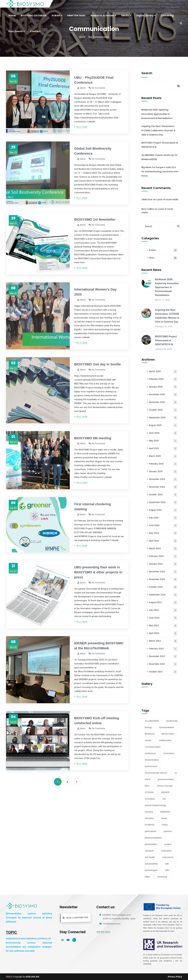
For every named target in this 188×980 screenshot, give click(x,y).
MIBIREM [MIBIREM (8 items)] (165, 812)
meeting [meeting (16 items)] (149, 812)
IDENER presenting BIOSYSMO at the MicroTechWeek (99, 646)
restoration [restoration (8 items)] (166, 851)
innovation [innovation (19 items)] (150, 799)
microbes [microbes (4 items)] (149, 818)
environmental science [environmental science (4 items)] (156, 773)
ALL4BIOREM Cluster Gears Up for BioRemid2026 (160, 157)
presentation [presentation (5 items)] (151, 844)
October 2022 (163, 672)
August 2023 (163, 603)
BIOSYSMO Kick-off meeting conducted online (97, 721)
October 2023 (163, 587)
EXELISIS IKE (33, 977)
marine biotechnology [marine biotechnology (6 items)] (156, 805)
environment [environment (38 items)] (151, 766)
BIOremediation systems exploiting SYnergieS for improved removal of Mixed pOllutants (29, 918)
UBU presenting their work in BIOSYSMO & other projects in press (98, 572)
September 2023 (163, 595)
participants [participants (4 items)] (151, 831)
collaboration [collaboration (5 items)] (165, 740)
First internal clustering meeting (93, 507)
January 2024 (163, 564)
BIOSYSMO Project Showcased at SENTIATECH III (160, 145)
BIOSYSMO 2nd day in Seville (98, 364)
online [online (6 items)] (165, 825)
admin (83, 88)
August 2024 (163, 510)
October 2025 (163, 410)
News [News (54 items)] (164, 818)
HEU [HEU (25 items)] (147, 786)
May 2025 (163, 441)
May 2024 (163, 533)
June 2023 (163, 618)
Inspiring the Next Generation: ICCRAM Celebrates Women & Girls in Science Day (158, 130)
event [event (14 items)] (148, 779)
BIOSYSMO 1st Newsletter (95, 219)
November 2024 (163, 487)
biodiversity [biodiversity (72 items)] (172, 721)
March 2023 (163, 641)
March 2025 (163, 456)
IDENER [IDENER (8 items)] (165, 792)
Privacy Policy (175, 977)
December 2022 (163, 656)
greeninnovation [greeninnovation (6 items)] (166, 779)
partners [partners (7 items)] (168, 831)
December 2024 (163, 479)
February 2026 (163, 379)
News (163, 258)
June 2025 (163, 433)
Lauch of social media (167, 199)
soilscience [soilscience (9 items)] (168, 857)
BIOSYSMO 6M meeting (93, 438)
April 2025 (163, 449)
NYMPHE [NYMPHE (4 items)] (150, 825)
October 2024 (163, 495)
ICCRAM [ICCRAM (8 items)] (149, 792)
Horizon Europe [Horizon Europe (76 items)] (165, 786)
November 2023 (163, 579)
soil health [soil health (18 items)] (150, 857)
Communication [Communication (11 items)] (153, 747)
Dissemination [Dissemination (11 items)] (152, 760)
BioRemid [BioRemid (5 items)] (150, 734)
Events (163, 250)
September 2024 (163, 502)
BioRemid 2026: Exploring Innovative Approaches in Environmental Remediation (157, 114)
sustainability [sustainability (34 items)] (151, 864)
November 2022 (163, 664)
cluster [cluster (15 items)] (148, 740)
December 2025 (163, 395)
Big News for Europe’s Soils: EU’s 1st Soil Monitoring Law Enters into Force (160, 171)
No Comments (98, 88)
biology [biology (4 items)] (148, 727)
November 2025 (163, 402)
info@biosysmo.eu (112, 924)
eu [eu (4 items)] (176, 773)
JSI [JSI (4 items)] (164, 799)
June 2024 (163, 526)
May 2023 (163, 626)
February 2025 (163, 464)
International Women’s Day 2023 (95, 292)
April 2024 (163, 541)
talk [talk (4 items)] (167, 864)
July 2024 (163, 518)
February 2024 (163, 556)
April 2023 (163, 633)
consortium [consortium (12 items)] (169, 753)
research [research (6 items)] (149, 851)
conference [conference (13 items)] (150, 753)
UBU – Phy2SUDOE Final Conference (94, 80)
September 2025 (163, 418)
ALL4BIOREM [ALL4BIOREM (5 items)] (152, 721)
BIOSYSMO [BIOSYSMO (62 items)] (168, 734)
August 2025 (163, 425)
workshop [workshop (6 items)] (162, 877)
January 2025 (163, 472)
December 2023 (163, 572)
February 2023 (163, 649)
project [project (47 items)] (168, 844)
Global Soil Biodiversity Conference (93, 151)
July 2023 (163, 610)
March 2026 (163, 372)
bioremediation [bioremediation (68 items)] (167, 727)
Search (147, 73)
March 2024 (163, 549)
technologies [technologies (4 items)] (151, 870)
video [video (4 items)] (147, 877)
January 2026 (163, 387)
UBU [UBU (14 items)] (167, 870)
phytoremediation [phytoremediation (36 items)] (153, 838)
